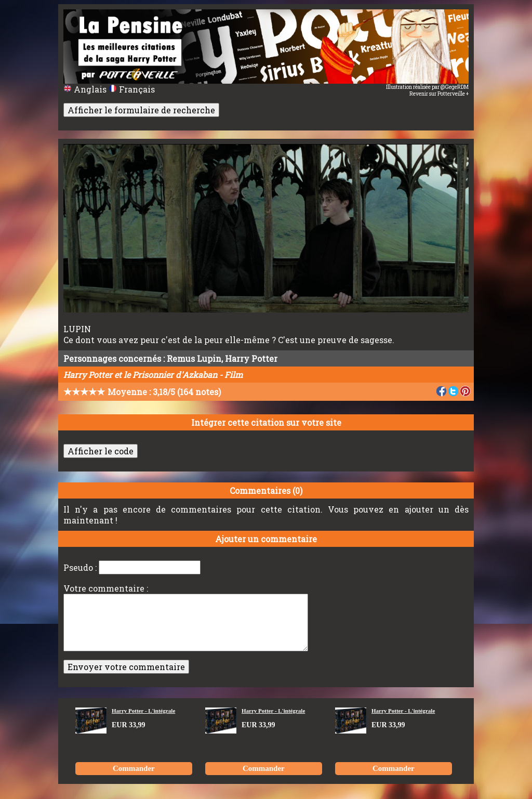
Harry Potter (251, 358)
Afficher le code (101, 451)
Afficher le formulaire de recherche (141, 110)
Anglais (86, 89)
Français (132, 89)
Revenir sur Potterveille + (439, 94)
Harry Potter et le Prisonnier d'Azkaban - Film (153, 375)
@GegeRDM (455, 87)
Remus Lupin (194, 358)
